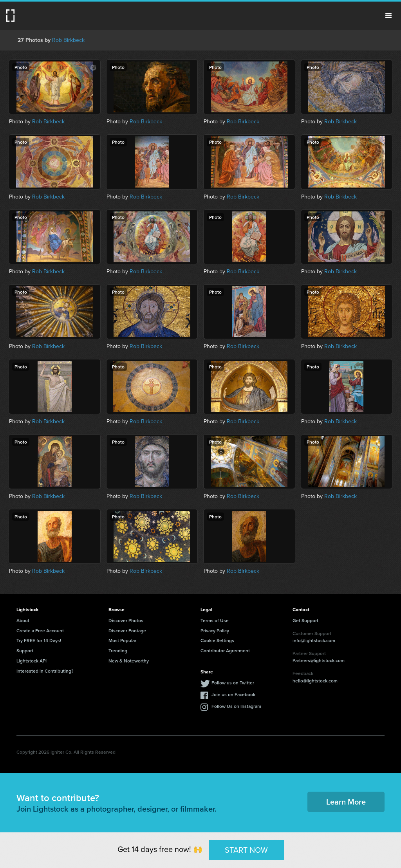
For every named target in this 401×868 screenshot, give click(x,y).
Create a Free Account (40, 631)
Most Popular (122, 640)
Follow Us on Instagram (236, 706)
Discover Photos (126, 620)
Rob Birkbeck (68, 40)
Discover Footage (127, 631)
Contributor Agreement (225, 651)
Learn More (346, 802)
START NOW (246, 850)
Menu (388, 16)
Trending (118, 651)
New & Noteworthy (129, 661)
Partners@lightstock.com (319, 660)
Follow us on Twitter (233, 683)
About (23, 620)
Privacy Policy (215, 631)
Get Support (305, 620)
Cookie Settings (217, 640)
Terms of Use (215, 620)
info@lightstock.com (314, 640)
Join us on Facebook (233, 694)
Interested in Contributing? (45, 671)
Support (25, 651)
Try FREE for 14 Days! (39, 640)
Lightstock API (32, 661)
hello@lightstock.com (315, 681)
